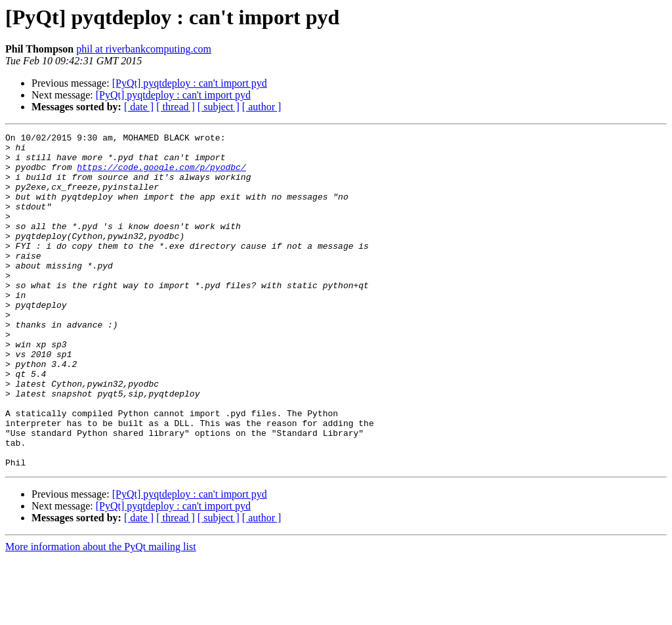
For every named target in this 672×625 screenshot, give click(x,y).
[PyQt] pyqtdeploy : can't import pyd (190, 83)
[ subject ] (219, 107)
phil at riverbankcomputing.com (144, 49)
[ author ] (262, 107)
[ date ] (139, 107)
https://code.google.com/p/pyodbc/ (161, 175)
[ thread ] (176, 107)
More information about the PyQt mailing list (101, 614)
